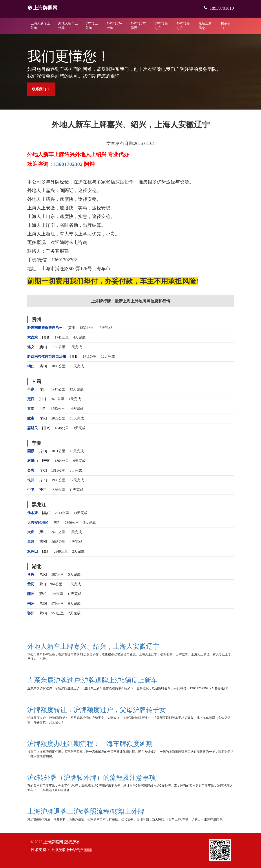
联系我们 (225, 26)
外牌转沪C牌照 (138, 26)
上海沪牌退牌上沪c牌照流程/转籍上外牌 (86, 811)
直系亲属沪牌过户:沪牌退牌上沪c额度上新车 (92, 680)
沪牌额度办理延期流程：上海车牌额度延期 (90, 744)
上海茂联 (58, 850)
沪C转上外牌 (92, 26)
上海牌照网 (45, 8)
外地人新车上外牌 (68, 26)
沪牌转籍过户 (161, 26)
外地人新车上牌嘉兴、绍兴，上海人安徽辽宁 (93, 646)
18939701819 (221, 8)
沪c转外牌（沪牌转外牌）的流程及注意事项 (92, 777)
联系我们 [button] (41, 89)
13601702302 (68, 164)
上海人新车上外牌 (40, 26)
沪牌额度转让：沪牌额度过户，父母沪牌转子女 (97, 710)
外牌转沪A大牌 (114, 26)
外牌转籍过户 (183, 26)
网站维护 (75, 850)
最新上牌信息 (205, 26)
